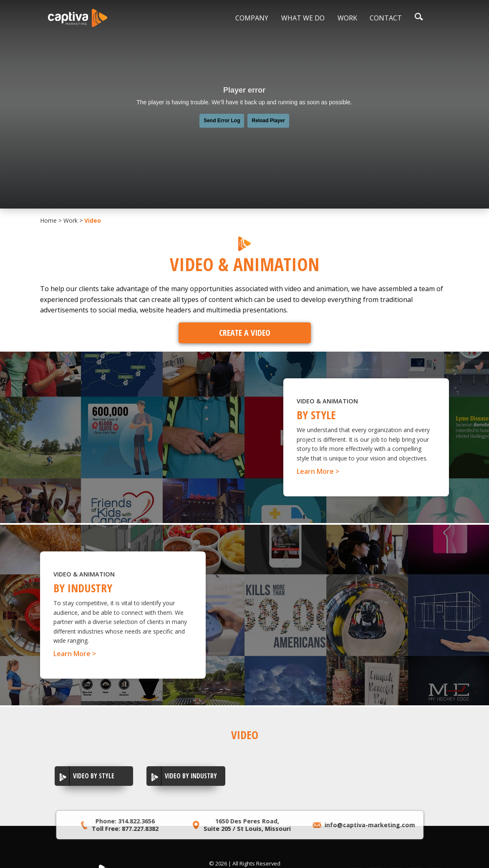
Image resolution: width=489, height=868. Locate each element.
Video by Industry (191, 776)
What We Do (303, 18)
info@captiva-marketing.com (357, 825)
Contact (386, 18)
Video (93, 220)
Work (347, 18)
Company (252, 18)
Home (48, 220)
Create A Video (245, 333)
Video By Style (94, 776)
